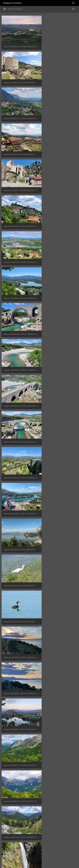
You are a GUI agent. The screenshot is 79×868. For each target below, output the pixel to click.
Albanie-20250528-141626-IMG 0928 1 (59, 544)
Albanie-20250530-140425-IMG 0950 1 (20, 678)
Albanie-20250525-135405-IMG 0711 (59, 77)
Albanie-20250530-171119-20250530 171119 (20, 744)
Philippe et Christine (13, 3)
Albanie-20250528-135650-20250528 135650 (20, 544)
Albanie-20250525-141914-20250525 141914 (59, 111)
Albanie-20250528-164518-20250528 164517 (59, 578)
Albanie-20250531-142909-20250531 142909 (20, 844)
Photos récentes (16, 9)
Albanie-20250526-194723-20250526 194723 (59, 344)
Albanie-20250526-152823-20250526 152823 (59, 244)
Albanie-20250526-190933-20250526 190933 (59, 311)
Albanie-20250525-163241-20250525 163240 (20, 144)
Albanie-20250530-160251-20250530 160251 (59, 711)
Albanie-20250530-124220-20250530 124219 (59, 644)
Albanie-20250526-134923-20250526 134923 (59, 177)
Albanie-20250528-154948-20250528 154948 (20, 578)
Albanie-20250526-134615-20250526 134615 (20, 177)
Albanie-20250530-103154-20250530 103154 (59, 611)
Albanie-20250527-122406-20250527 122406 (20, 378)
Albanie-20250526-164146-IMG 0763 (59, 277)
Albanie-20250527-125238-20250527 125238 (59, 378)
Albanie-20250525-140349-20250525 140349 (20, 111)
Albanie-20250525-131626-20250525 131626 (20, 77)
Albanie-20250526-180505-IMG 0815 (19, 311)
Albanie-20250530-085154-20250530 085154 (20, 611)
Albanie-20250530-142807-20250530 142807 (59, 678)
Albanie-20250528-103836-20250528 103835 (20, 478)
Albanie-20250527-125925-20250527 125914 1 (20, 411)
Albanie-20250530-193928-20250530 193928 (59, 744)
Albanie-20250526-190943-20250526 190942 (20, 344)
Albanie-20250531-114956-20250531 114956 (59, 778)
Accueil (5, 9)
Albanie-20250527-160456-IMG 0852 (59, 411)
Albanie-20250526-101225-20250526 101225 (59, 144)
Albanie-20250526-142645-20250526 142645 (59, 211)
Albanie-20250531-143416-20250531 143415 (59, 844)
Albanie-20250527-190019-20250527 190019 (59, 444)
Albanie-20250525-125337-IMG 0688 (59, 44)
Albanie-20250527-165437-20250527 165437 (20, 444)
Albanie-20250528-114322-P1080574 (20, 511)
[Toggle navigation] (73, 3)
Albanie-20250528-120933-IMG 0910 (59, 511)
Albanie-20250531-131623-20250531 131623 (59, 811)
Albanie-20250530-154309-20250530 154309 (20, 711)
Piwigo (44, 864)
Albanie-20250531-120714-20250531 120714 (20, 811)
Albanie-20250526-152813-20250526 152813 (20, 244)
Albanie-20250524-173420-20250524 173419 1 (20, 44)
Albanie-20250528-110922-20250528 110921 (59, 478)
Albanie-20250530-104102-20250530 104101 (20, 644)
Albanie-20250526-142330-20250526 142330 (20, 211)
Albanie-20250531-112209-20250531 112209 (20, 778)
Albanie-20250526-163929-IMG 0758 (19, 277)
